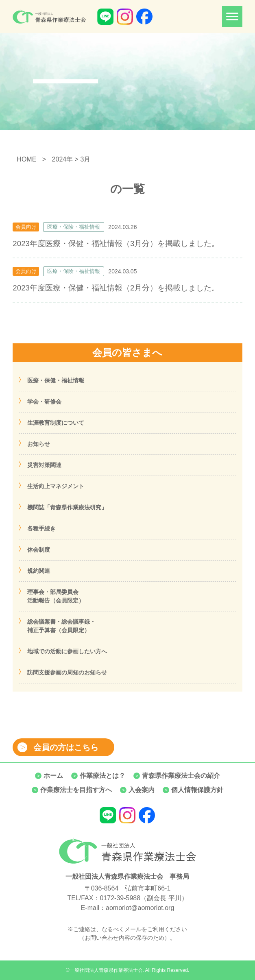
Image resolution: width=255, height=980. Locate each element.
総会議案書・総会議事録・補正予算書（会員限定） (61, 626)
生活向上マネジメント (56, 486)
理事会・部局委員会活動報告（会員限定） (56, 596)
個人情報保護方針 (197, 790)
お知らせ (39, 444)
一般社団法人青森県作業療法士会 (106, 970)
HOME (26, 159)
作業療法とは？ (102, 776)
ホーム (53, 776)
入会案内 (142, 790)
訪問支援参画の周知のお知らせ (67, 672)
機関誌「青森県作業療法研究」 (67, 507)
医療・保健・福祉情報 (56, 380)
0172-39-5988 (120, 898)
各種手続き (41, 528)
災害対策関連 (44, 465)
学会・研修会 (44, 402)
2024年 (63, 159)
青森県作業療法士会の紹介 (181, 776)
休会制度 (39, 550)
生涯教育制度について (56, 423)
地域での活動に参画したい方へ (67, 651)
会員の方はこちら (66, 747)
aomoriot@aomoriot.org (140, 908)
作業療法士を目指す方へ (76, 790)
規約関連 (39, 571)
